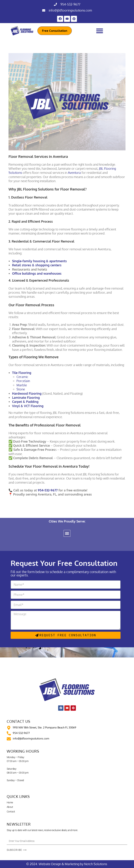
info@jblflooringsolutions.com (70, 10)
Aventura (74, 173)
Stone (21, 389)
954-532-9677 (70, 4)
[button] (67, 533)
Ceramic (22, 377)
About (10, 807)
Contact (11, 812)
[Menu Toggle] (100, 31)
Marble (22, 385)
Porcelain (23, 381)
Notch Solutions (96, 864)
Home (10, 802)
